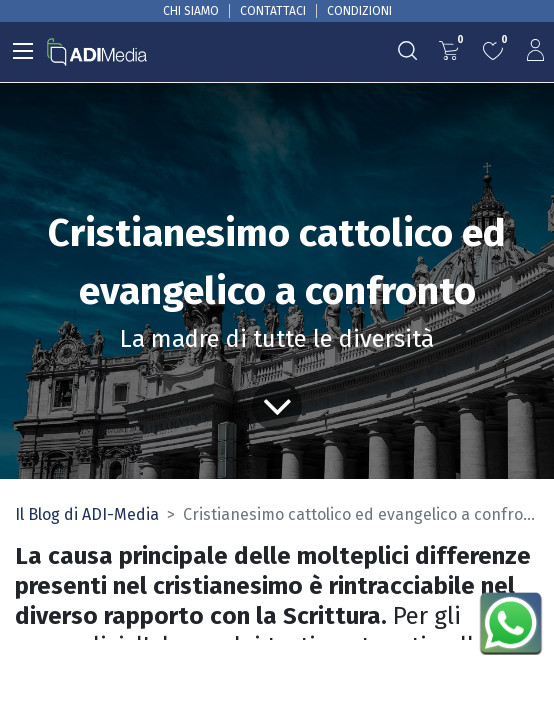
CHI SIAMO (191, 11)
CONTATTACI (273, 11)
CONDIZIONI (359, 11)
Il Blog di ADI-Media (87, 514)
